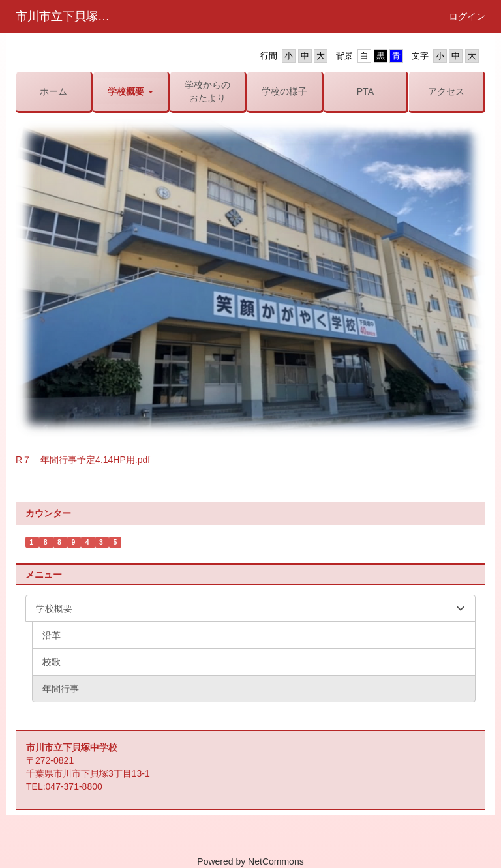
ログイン (467, 16)
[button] (130, 91)
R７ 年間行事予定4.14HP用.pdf (83, 460)
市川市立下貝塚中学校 (71, 16)
